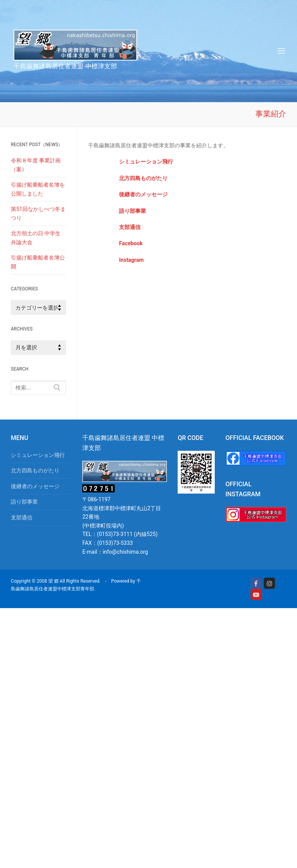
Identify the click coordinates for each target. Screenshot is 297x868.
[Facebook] (256, 583)
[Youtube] (256, 594)
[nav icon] (281, 51)
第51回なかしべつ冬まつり (38, 213)
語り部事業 (24, 502)
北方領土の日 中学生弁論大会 (36, 238)
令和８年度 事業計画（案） (36, 165)
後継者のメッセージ (35, 486)
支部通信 (22, 517)
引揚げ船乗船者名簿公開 (38, 262)
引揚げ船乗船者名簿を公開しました (38, 189)
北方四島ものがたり (35, 470)
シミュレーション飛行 (146, 162)
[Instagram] (269, 583)
